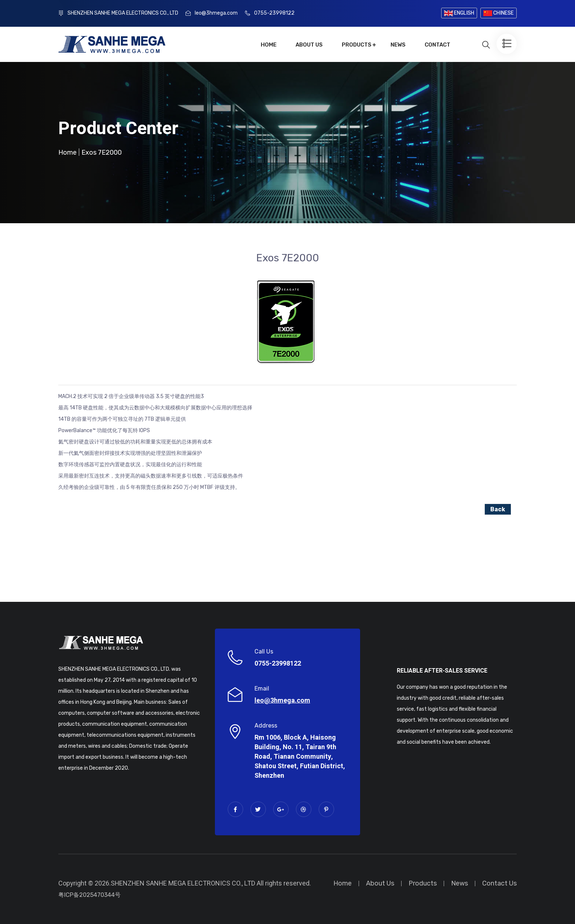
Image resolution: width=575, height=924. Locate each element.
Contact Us (499, 883)
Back (498, 509)
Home (269, 45)
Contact (437, 45)
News (398, 45)
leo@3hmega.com (216, 13)
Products (357, 45)
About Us (309, 45)
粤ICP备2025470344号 (89, 895)
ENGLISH (459, 13)
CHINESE (499, 13)
